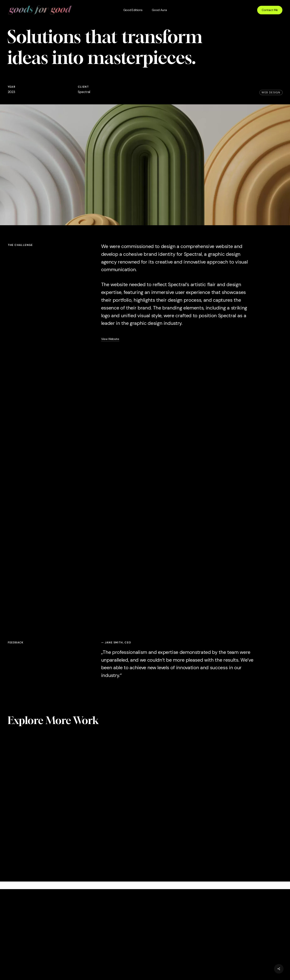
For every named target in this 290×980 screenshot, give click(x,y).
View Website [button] (110, 339)
